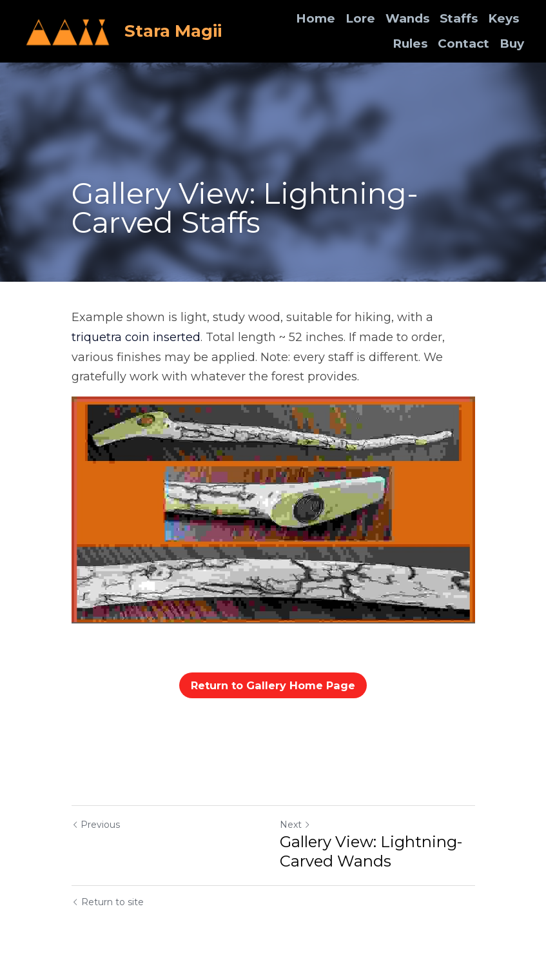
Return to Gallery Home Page (273, 685)
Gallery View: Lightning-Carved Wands (371, 851)
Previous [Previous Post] (96, 825)
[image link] (68, 30)
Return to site (108, 902)
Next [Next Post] (295, 825)
